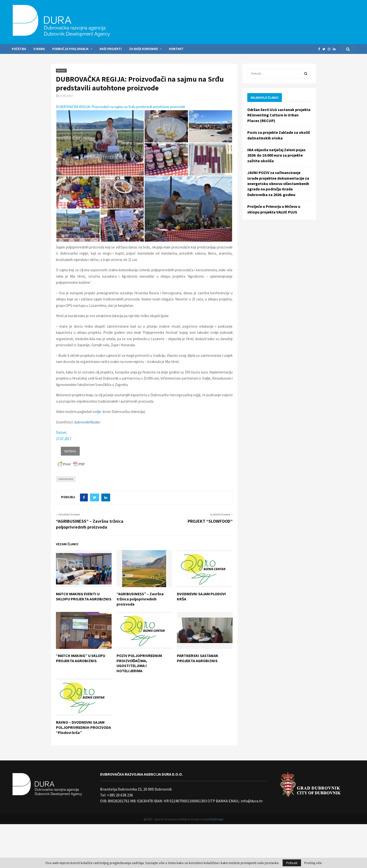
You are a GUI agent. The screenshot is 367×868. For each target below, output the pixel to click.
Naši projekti (111, 49)
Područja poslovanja (70, 49)
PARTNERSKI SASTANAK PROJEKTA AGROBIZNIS (198, 658)
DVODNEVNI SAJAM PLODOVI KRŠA (201, 596)
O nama (39, 49)
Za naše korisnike (144, 49)
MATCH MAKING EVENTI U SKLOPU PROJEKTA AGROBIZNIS (84, 596)
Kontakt (176, 49)
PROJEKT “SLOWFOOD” (210, 521)
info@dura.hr (251, 801)
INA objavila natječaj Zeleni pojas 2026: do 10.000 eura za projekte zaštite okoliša (276, 155)
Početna (19, 49)
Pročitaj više (313, 863)
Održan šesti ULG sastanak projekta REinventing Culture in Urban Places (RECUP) (279, 115)
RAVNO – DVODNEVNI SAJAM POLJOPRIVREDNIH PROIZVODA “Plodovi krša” (83, 727)
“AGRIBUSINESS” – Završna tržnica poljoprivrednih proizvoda (90, 524)
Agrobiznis (66, 479)
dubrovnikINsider (87, 422)
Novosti (61, 70)
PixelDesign (216, 819)
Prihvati (292, 863)
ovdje (97, 412)
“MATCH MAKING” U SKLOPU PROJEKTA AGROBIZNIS (81, 658)
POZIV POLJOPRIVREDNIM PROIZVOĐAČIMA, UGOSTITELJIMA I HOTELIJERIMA (139, 663)
